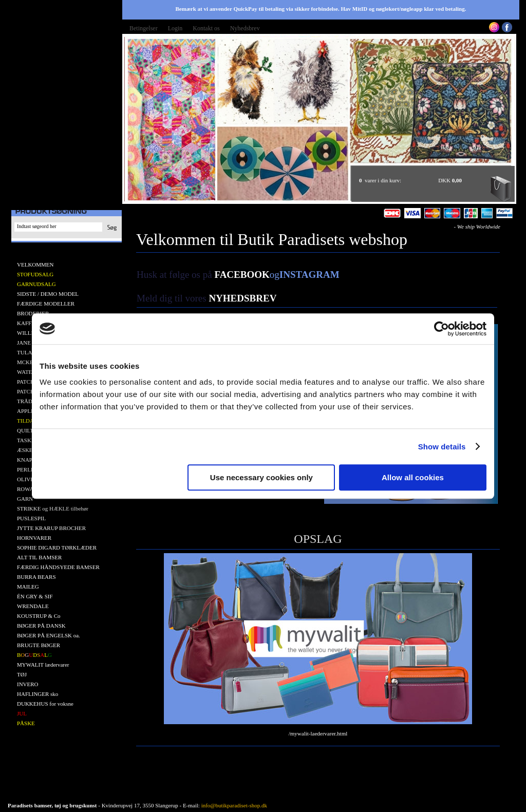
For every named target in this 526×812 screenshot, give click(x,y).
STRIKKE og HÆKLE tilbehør (53, 508)
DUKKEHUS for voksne (45, 704)
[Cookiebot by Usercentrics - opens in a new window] (442, 329)
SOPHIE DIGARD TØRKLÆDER (57, 547)
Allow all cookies (413, 477)
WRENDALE (33, 606)
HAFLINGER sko (37, 694)
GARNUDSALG (36, 284)
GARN (25, 499)
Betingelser (144, 28)
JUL (22, 713)
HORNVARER (34, 538)
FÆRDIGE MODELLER (46, 304)
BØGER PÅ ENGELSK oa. (49, 635)
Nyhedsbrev (245, 28)
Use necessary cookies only (261, 477)
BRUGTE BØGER (39, 645)
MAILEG (28, 587)
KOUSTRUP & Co (39, 616)
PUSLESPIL (31, 518)
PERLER (27, 469)
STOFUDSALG (35, 274)
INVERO (28, 684)
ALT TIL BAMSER (39, 557)
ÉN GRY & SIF (35, 596)
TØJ (22, 674)
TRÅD (25, 401)
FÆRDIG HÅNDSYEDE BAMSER (58, 567)
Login (175, 28)
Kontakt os (206, 28)
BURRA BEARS (36, 577)
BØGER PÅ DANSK (41, 626)
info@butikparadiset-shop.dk (234, 805)
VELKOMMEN (35, 265)
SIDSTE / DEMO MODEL (48, 294)
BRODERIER (33, 313)
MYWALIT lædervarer (43, 665)
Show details (442, 447)
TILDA (25, 421)
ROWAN (27, 489)
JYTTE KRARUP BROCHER (51, 528)
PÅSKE (26, 723)
